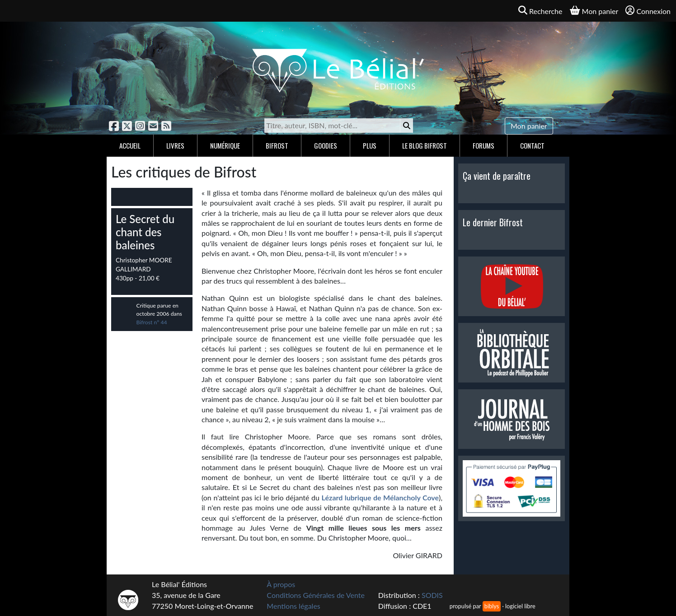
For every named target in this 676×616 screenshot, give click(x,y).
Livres (175, 145)
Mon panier (529, 126)
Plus (370, 145)
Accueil (130, 145)
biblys (492, 606)
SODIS (432, 595)
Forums (484, 145)
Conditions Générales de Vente (316, 595)
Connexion (648, 11)
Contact (532, 145)
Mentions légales (293, 606)
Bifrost (277, 145)
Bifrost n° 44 (152, 322)
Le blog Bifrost (425, 145)
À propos (281, 584)
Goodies (326, 145)
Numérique (225, 145)
